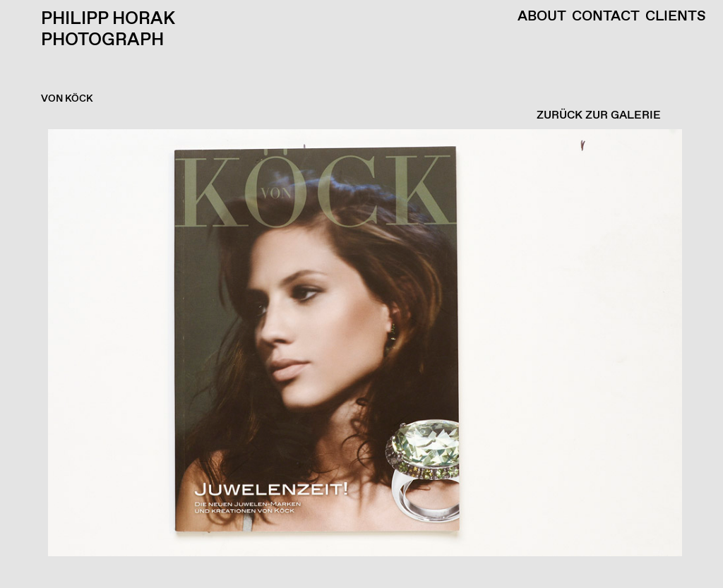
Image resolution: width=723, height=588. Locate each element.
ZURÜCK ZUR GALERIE (599, 115)
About (542, 17)
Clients (676, 17)
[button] (358, 359)
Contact (606, 17)
